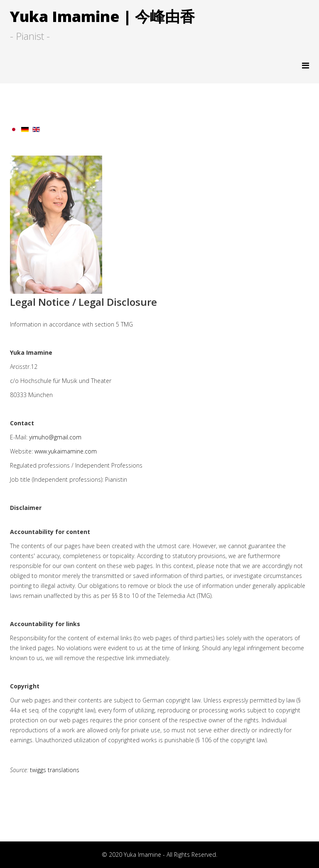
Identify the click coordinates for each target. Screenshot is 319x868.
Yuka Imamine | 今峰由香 (102, 16)
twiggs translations (55, 770)
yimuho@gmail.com (55, 437)
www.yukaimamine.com (66, 451)
